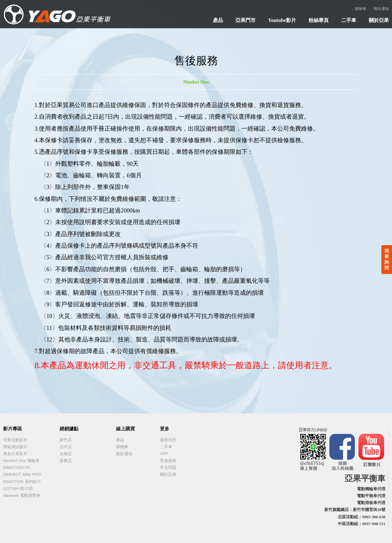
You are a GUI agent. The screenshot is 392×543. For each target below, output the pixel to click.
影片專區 (13, 429)
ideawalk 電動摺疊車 (22, 495)
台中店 (66, 447)
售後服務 (168, 461)
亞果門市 (246, 20)
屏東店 (66, 461)
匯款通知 (381, 9)
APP (164, 454)
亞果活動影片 (15, 440)
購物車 (361, 9)
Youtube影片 (282, 20)
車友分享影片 (15, 454)
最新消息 (168, 440)
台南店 (66, 454)
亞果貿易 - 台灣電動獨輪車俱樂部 (56, 14)
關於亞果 (379, 20)
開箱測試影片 (15, 447)
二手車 (349, 20)
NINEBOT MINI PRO (22, 474)
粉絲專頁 (319, 20)
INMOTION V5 (16, 468)
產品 (218, 20)
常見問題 (168, 468)
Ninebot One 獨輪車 (21, 461)
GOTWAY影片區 (18, 489)
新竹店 (66, 440)
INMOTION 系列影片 (22, 482)
